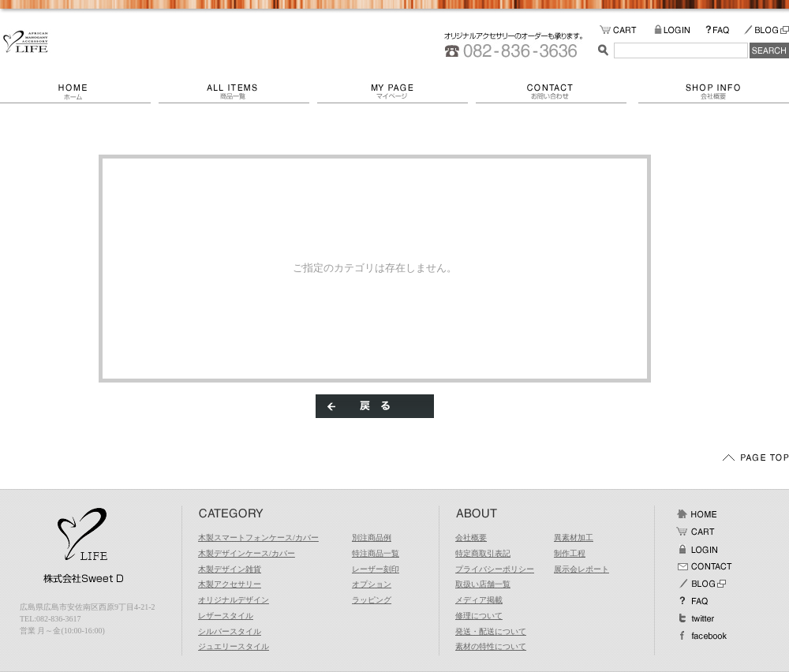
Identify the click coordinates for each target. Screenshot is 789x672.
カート (697, 532)
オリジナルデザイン (234, 600)
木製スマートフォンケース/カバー (258, 538)
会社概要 (714, 91)
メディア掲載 (479, 600)
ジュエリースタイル (234, 646)
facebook (701, 636)
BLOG (766, 30)
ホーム (79, 91)
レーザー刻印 (376, 569)
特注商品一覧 (376, 553)
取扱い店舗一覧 (483, 584)
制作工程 (570, 553)
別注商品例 (372, 538)
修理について (479, 616)
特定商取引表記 (483, 553)
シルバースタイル (230, 631)
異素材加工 (574, 538)
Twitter (697, 618)
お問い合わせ (557, 91)
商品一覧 (238, 91)
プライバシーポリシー (495, 569)
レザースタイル (226, 616)
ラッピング (372, 600)
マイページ (396, 91)
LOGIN (680, 30)
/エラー (26, 42)
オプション (372, 584)
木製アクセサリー (230, 584)
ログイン (697, 549)
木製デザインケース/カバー (247, 553)
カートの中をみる (627, 30)
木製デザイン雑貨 (230, 569)
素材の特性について (491, 646)
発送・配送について (491, 631)
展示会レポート (581, 569)
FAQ (724, 30)
